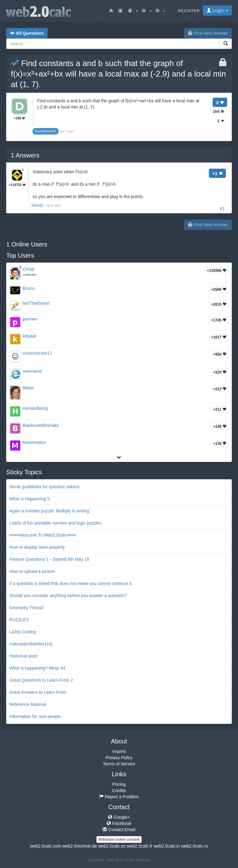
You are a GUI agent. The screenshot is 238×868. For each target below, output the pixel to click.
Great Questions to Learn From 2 (41, 680)
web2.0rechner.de (79, 846)
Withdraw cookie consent (119, 839)
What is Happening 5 (29, 499)
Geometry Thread (26, 608)
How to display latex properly (37, 547)
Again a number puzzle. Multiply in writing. (50, 511)
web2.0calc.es (112, 846)
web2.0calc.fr (139, 846)
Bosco (29, 288)
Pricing (119, 784)
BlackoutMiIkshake (41, 425)
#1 (222, 209)
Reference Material (28, 704)
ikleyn (28, 388)
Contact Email (119, 830)
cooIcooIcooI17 (37, 353)
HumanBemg (35, 408)
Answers (25, 155)
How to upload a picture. (33, 571)
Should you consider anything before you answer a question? (68, 596)
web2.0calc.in (167, 846)
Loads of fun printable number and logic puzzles (55, 523)
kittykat (29, 336)
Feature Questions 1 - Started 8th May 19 (49, 559)
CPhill (28, 269)
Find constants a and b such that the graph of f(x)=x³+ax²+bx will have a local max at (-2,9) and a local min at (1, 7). (118, 74)
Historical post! (24, 656)
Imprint (119, 751)
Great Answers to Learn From (38, 692)
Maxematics (34, 442)
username (32, 371)
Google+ (119, 817)
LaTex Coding (23, 632)
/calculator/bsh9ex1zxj (31, 644)
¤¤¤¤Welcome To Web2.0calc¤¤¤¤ (43, 535)
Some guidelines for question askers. (45, 487)
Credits (119, 790)
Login (217, 11)
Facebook (119, 823)
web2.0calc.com (46, 846)
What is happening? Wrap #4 (37, 668)
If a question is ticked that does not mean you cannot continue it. (71, 583)
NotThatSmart (36, 303)
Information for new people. (36, 716)
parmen (30, 319)
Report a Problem (119, 797)
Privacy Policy (119, 758)
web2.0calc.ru (194, 846)
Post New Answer (208, 33)
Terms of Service (119, 764)
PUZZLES (19, 620)
